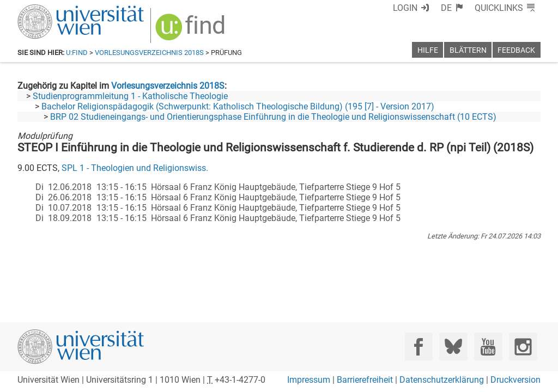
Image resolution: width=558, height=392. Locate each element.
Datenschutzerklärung (442, 380)
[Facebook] (419, 347)
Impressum (309, 380)
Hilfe (428, 50)
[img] (192, 31)
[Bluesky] (453, 347)
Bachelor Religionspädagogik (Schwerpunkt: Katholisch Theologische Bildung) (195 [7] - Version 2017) (238, 106)
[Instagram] (523, 347)
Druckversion (515, 380)
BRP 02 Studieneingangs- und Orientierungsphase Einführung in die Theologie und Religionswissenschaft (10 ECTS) (273, 117)
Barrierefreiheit (365, 380)
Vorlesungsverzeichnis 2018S (149, 53)
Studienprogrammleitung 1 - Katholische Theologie (130, 96)
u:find (77, 53)
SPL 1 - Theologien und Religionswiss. (135, 168)
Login (405, 8)
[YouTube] (488, 347)
